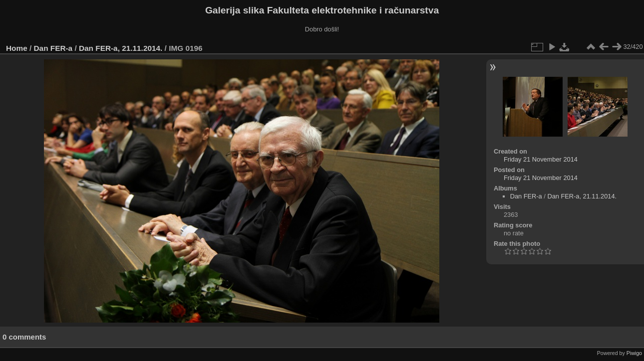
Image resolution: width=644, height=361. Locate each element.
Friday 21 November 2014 (541, 159)
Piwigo (634, 353)
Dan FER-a (53, 48)
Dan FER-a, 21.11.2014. (121, 48)
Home (17, 48)
